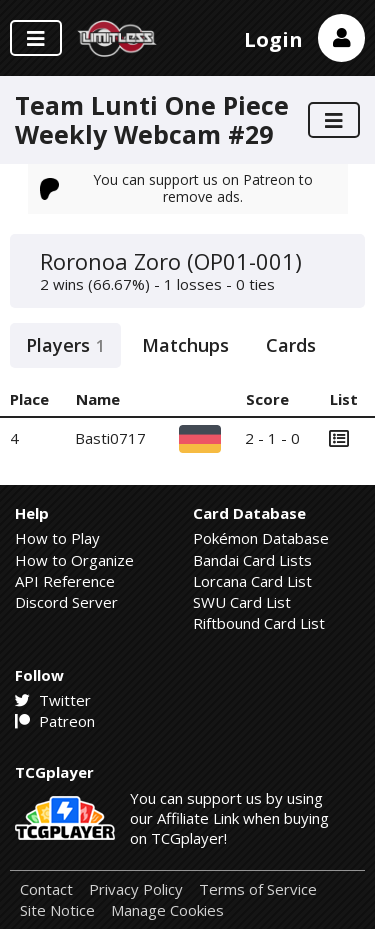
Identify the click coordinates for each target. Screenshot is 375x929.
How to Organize (74, 560)
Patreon (55, 721)
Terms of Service (258, 889)
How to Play (57, 538)
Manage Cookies (167, 910)
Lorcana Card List (252, 581)
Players (65, 345)
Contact (46, 889)
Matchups (185, 345)
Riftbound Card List (259, 623)
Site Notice (57, 910)
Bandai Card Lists (252, 560)
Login (273, 39)
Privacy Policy (136, 889)
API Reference (65, 581)
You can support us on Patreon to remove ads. (177, 187)
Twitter (53, 700)
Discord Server (66, 602)
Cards (291, 345)
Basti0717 (110, 438)
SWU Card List (242, 602)
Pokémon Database (261, 538)
